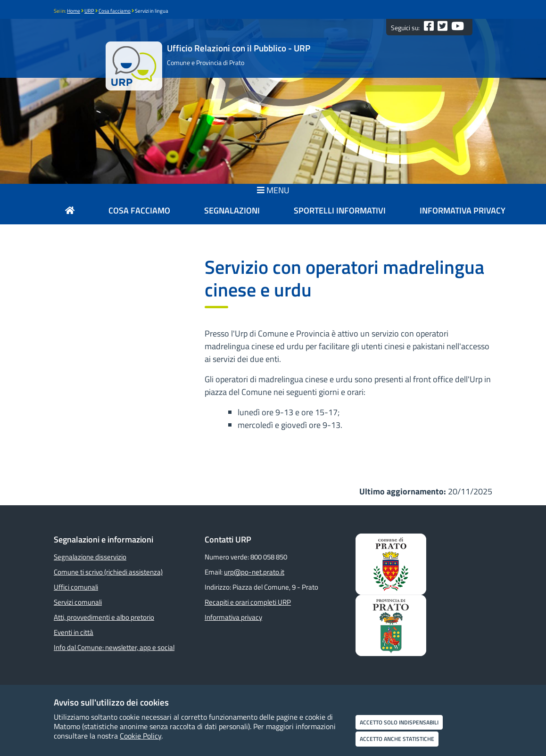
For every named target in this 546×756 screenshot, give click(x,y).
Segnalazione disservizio (90, 557)
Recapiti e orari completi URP (248, 602)
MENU (273, 190)
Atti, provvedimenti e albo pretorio (104, 617)
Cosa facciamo (115, 11)
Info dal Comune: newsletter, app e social (114, 647)
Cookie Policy (141, 736)
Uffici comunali (76, 587)
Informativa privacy (233, 617)
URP (89, 11)
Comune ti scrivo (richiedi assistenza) (108, 572)
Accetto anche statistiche (397, 739)
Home (74, 11)
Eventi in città (74, 632)
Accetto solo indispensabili (399, 722)
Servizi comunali (78, 602)
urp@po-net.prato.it (254, 572)
